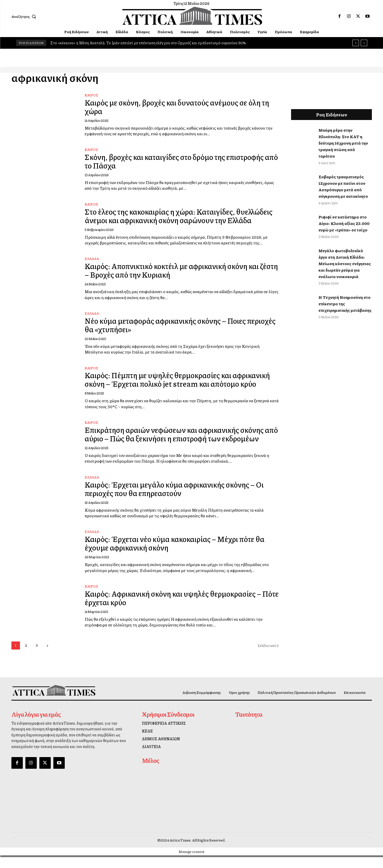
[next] (364, 43)
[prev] (356, 43)
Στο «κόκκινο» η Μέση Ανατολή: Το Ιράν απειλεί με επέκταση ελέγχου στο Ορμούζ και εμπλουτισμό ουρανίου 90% (148, 43)
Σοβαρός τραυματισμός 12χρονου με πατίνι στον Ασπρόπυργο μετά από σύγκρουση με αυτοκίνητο (343, 186)
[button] (25, 16)
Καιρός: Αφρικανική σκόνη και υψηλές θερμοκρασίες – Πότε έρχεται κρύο (177, 610)
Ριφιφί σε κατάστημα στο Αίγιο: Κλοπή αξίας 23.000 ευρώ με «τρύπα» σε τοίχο (344, 223)
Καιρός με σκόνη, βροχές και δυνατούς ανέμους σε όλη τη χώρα (181, 107)
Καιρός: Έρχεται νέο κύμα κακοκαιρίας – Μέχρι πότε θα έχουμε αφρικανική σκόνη (179, 556)
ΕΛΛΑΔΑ (92, 265)
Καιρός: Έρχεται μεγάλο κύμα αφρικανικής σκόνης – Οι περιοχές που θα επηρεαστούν (178, 501)
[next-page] (48, 658)
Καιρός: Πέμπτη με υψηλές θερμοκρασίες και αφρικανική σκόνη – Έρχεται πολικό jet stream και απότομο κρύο (182, 386)
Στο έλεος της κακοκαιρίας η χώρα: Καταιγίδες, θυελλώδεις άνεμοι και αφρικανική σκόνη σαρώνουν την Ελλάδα (178, 219)
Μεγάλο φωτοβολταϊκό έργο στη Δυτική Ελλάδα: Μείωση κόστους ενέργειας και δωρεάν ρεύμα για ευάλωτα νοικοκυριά (345, 263)
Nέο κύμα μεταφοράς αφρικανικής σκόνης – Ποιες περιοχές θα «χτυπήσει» (169, 331)
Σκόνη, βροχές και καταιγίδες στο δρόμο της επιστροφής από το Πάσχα (179, 161)
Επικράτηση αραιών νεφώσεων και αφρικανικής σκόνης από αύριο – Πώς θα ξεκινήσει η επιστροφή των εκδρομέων (178, 443)
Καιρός (91, 95)
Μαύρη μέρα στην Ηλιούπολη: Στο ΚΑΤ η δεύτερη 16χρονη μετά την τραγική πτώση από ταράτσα (343, 143)
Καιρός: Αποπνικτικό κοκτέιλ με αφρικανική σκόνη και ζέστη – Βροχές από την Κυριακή (177, 277)
